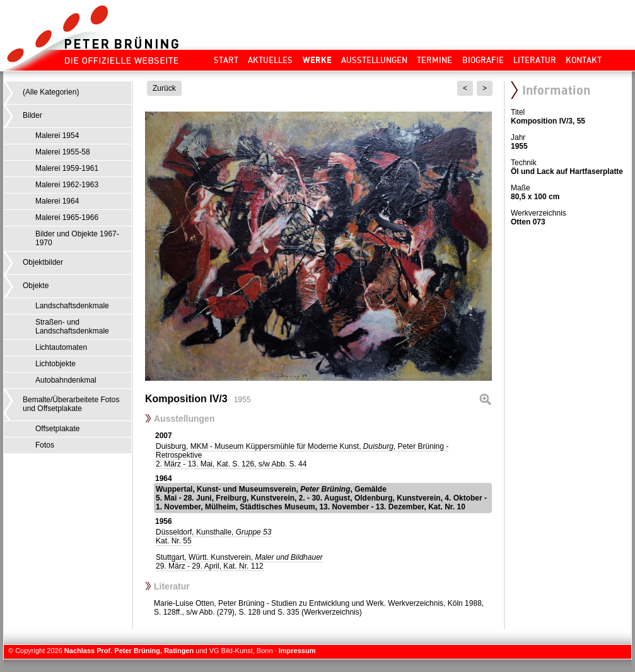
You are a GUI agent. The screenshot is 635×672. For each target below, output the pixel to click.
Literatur (535, 60)
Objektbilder (43, 262)
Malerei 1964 (57, 201)
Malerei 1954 (57, 136)
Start (226, 60)
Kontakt (584, 60)
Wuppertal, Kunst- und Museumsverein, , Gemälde (321, 498)
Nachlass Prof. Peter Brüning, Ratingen (129, 651)
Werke (317, 60)
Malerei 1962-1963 (67, 185)
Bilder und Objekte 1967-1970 (77, 238)
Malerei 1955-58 (63, 152)
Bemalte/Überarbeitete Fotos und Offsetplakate (71, 404)
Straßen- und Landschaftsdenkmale (72, 327)
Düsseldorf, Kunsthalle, (213, 536)
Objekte (36, 286)
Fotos (45, 445)
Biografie (483, 60)
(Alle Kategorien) (51, 92)
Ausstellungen (374, 60)
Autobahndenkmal (66, 380)
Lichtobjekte (55, 364)
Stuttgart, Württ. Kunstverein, (239, 562)
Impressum (297, 651)
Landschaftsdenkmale (72, 306)
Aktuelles (270, 60)
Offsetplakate (58, 429)
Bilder (32, 115)
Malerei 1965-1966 (67, 217)
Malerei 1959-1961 (67, 168)
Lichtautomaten (61, 347)
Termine (434, 60)
